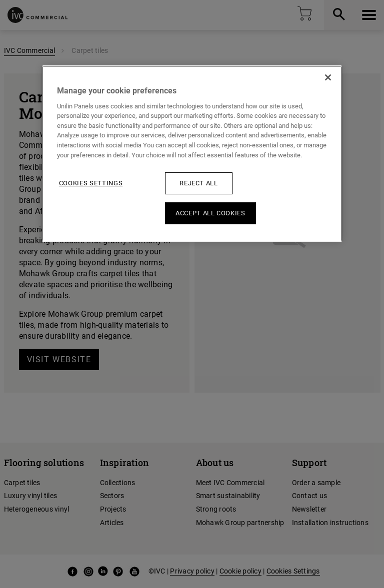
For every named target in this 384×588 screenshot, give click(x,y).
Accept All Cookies (210, 213)
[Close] (328, 77)
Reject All (199, 183)
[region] (192, 154)
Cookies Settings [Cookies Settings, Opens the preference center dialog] (91, 183)
